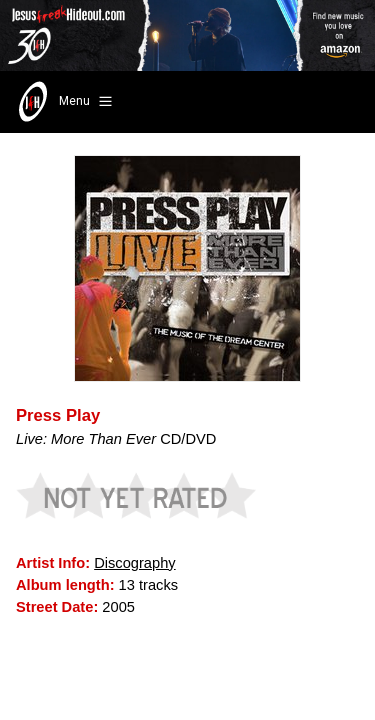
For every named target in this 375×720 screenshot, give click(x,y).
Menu (63, 102)
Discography (134, 563)
